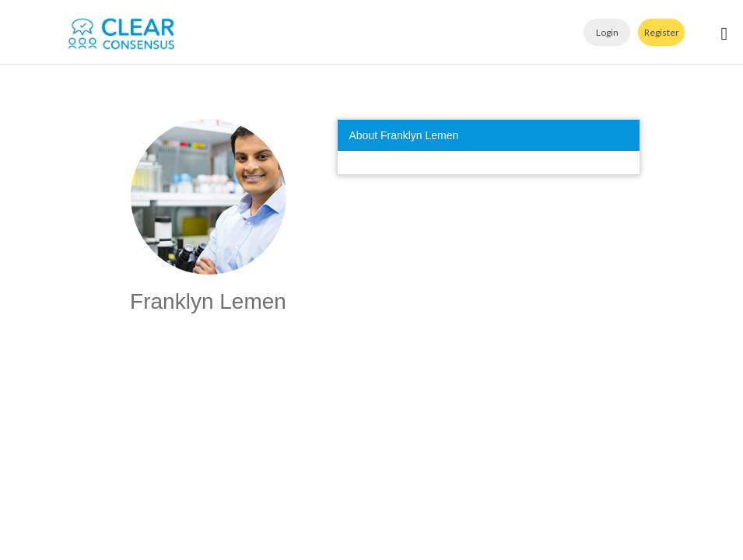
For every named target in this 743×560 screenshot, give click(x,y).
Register (662, 32)
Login (607, 32)
